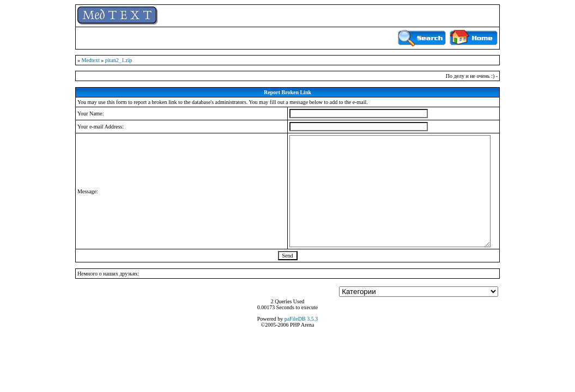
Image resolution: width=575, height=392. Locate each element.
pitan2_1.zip (119, 60)
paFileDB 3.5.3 (301, 319)
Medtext (90, 60)
